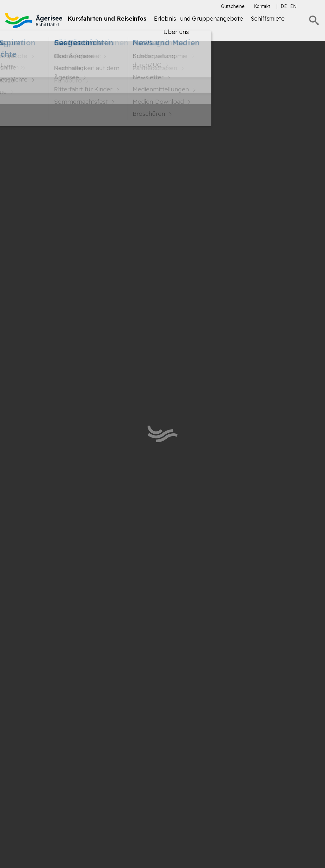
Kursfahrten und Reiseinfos (107, 19)
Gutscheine (233, 6)
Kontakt (262, 6)
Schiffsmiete (268, 19)
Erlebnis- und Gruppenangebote (199, 19)
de (284, 6)
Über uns (176, 32)
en (293, 6)
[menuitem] (107, 21)
